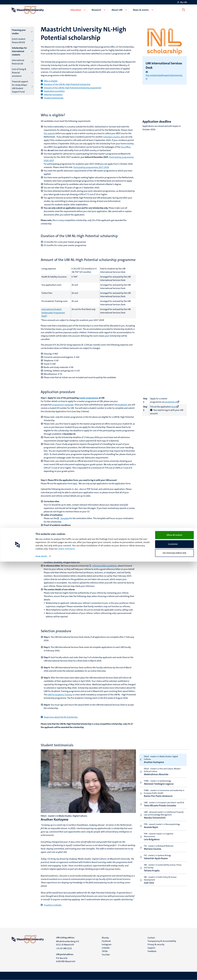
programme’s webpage (63, 405)
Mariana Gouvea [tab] (162, 847)
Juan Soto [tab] (162, 880)
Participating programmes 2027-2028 (91, 167)
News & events (141, 10)
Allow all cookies (174, 953)
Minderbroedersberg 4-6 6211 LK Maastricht (68, 943)
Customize (174, 963)
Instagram (107, 944)
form (174, 407)
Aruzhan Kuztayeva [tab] (162, 759)
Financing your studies (19, 32)
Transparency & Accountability (162, 941)
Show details (41, 975)
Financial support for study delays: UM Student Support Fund (20, 87)
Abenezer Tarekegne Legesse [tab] (162, 782)
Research (97, 10)
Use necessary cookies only (174, 971)
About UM (118, 10)
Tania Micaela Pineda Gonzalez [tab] (162, 804)
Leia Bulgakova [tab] (162, 837)
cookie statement (67, 967)
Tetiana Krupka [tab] (162, 868)
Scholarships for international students (19, 51)
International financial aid (18, 62)
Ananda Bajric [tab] (162, 826)
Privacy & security (156, 944)
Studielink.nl (171, 402)
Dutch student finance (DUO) (19, 41)
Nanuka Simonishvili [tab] (162, 815)
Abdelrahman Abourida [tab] (162, 772)
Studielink (122, 405)
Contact (151, 938)
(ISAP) (44, 316)
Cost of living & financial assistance (19, 73)
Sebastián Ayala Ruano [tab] (162, 857)
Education (76, 10)
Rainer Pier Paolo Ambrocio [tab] (162, 793)
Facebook (106, 941)
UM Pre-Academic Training (60, 695)
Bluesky (105, 938)
